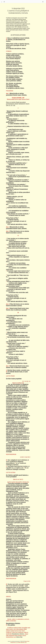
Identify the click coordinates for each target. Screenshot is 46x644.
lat (4, 2)
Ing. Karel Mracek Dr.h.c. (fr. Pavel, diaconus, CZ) (20, 642)
